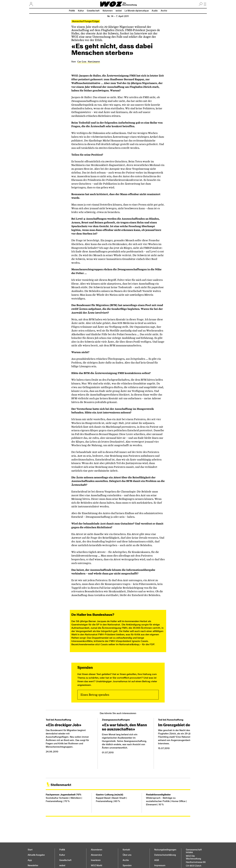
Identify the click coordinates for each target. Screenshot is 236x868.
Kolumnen (108, 11)
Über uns (127, 855)
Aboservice (96, 855)
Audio (155, 11)
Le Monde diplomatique (137, 11)
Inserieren (96, 860)
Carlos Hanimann (89, 62)
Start (30, 850)
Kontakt (126, 850)
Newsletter (33, 866)
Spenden (127, 866)
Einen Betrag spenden (95, 695)
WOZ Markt (97, 866)
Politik (72, 11)
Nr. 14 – (118, 16)
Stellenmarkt (61, 785)
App (30, 860)
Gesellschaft (93, 11)
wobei (119, 11)
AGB (157, 860)
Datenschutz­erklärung (165, 855)
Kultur (81, 11)
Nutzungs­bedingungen (165, 850)
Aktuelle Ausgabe (36, 855)
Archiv (164, 11)
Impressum (160, 866)
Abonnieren (97, 850)
